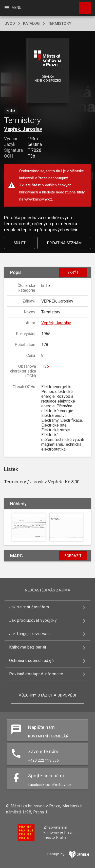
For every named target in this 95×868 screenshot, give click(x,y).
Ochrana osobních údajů (31, 661)
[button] (48, 71)
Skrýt (73, 272)
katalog (31, 23)
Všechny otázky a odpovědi (48, 695)
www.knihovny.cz (38, 199)
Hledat (83, 6)
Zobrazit (73, 556)
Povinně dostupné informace (36, 674)
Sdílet (20, 243)
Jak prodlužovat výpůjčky (33, 620)
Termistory (60, 23)
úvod (10, 23)
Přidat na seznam (64, 243)
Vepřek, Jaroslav (23, 129)
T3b (45, 366)
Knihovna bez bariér (28, 647)
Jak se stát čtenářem (29, 607)
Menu (13, 8)
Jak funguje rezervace (30, 634)
